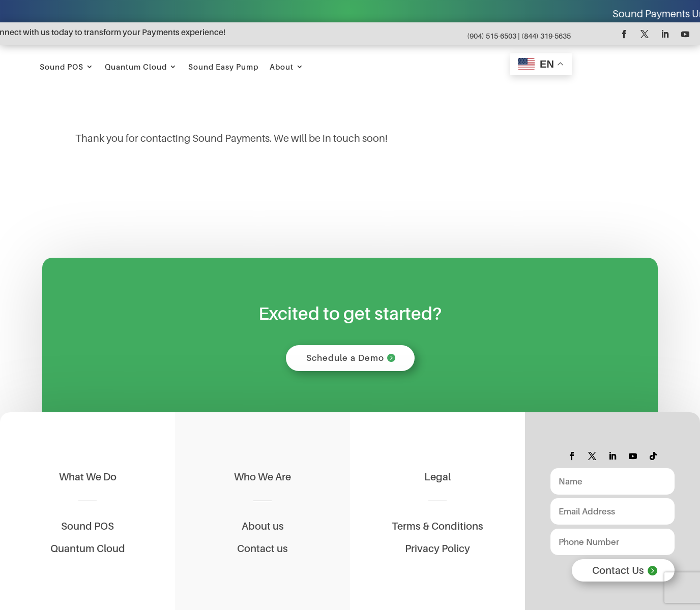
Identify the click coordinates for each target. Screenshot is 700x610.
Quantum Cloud (290, 67)
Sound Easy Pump (377, 67)
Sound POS (216, 67)
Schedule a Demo (345, 359)
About (436, 67)
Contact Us (618, 574)
